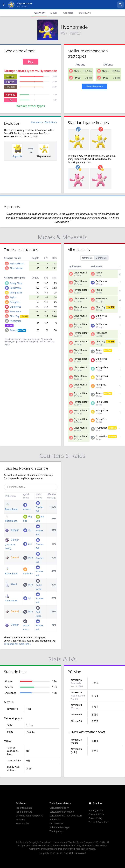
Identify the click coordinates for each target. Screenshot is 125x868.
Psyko (77, 78)
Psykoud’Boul (17, 263)
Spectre (10, 82)
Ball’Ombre (16, 288)
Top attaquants (24, 808)
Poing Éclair (16, 293)
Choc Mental (81, 71)
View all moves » (94, 86)
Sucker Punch (26, 625)
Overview (39, 13)
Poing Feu (15, 302)
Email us (97, 803)
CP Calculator (57, 823)
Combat (10, 95)
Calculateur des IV (59, 808)
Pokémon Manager (60, 827)
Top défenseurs (24, 812)
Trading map (56, 831)
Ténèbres (10, 87)
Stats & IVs (85, 13)
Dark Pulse (38, 612)
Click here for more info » (17, 644)
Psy (10, 100)
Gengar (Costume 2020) (12, 544)
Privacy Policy (96, 810)
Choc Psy (19, 316)
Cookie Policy (96, 818)
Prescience (15, 311)
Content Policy (96, 814)
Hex (27, 598)
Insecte (10, 76)
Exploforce (15, 307)
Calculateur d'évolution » (44, 122)
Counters (68, 13)
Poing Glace (16, 283)
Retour (18, 330)
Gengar (12, 530)
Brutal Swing (39, 585)
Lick (27, 530)
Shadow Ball (40, 507)
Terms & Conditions (99, 822)
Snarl (28, 558)
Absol (11, 584)
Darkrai (12, 557)
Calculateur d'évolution (62, 812)
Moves (54, 13)
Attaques (20, 819)
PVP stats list (22, 823)
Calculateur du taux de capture (66, 816)
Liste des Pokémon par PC (29, 816)
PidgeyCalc (55, 819)
